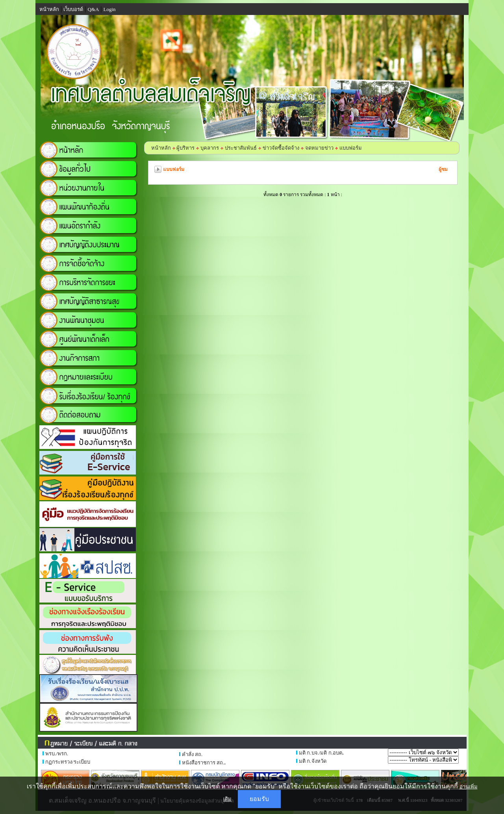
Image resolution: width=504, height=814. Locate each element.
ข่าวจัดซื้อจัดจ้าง (281, 148)
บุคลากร (210, 148)
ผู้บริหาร (185, 148)
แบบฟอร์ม (351, 148)
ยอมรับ (259, 799)
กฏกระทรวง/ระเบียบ (68, 762)
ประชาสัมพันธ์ (241, 148)
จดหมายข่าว (319, 148)
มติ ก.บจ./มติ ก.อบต (321, 753)
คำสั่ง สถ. (192, 754)
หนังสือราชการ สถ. (203, 763)
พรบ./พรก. (57, 754)
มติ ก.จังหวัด (313, 761)
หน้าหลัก (161, 148)
